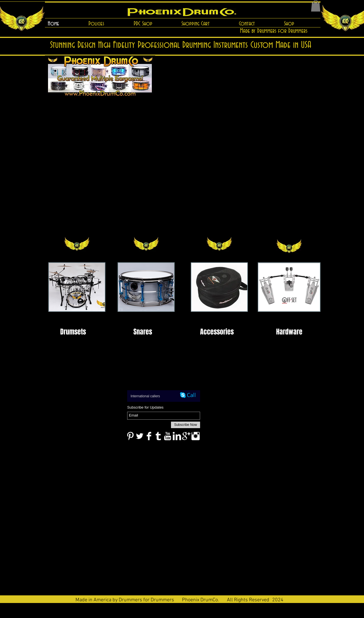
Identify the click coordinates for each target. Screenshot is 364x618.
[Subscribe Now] (186, 425)
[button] (316, 6)
